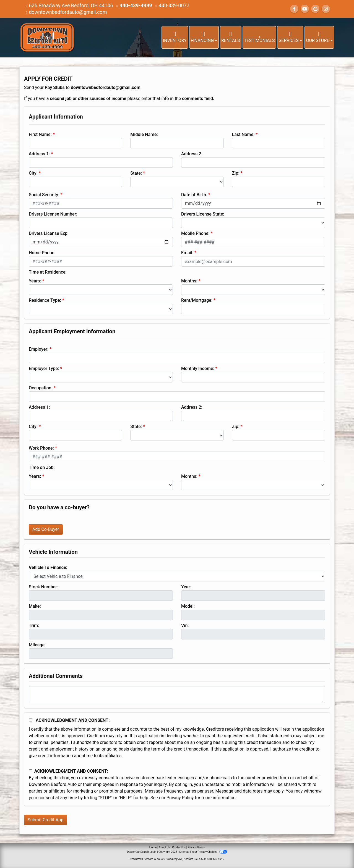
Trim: (34, 626)
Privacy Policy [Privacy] (196, 847)
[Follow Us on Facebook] (294, 9)
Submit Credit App (45, 820)
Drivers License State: (203, 214)
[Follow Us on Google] (315, 9)
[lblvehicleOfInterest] (177, 576)
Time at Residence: (48, 272)
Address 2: (192, 154)
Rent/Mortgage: (197, 300)
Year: (186, 587)
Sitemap (184, 852)
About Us (164, 847)
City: (33, 173)
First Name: (40, 134)
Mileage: (37, 645)
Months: (189, 281)
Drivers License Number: (53, 214)
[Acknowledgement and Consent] (31, 720)
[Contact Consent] (31, 771)
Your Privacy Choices (209, 852)
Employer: (39, 349)
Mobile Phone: (195, 233)
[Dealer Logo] (47, 37)
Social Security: (44, 195)
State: (136, 173)
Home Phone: (42, 253)
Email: (187, 253)
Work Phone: (41, 448)
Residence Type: (45, 300)
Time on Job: (42, 467)
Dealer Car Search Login (142, 852)
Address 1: (39, 154)
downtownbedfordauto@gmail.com (68, 12)
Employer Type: (44, 369)
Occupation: (41, 388)
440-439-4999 (136, 5)
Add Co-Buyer (46, 529)
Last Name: (243, 134)
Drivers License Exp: (49, 233)
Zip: (236, 173)
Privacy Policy (180, 798)
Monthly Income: (198, 369)
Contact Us (179, 847)
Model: (188, 606)
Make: (35, 606)
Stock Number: (43, 587)
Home (153, 847)
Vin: (185, 626)
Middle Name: (144, 134)
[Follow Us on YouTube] (305, 9)
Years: (35, 281)
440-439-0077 (174, 5)
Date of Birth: (194, 195)
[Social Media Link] (326, 9)
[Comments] (177, 695)
